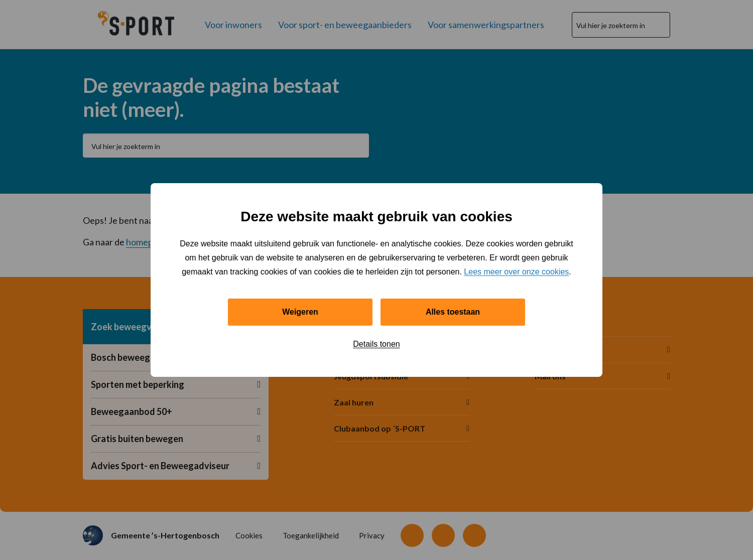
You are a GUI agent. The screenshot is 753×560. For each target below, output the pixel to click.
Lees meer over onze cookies (516, 271)
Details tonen (376, 344)
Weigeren (300, 312)
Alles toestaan (453, 312)
